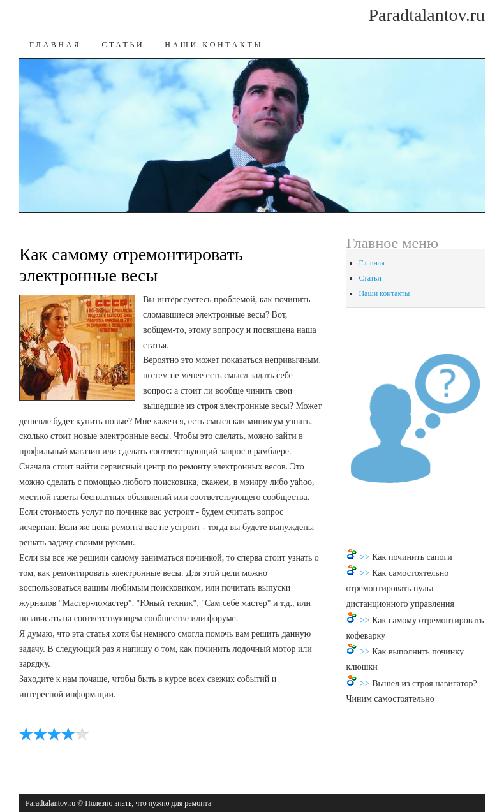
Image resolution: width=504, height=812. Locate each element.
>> (366, 557)
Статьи (123, 45)
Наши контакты (214, 45)
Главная (55, 45)
